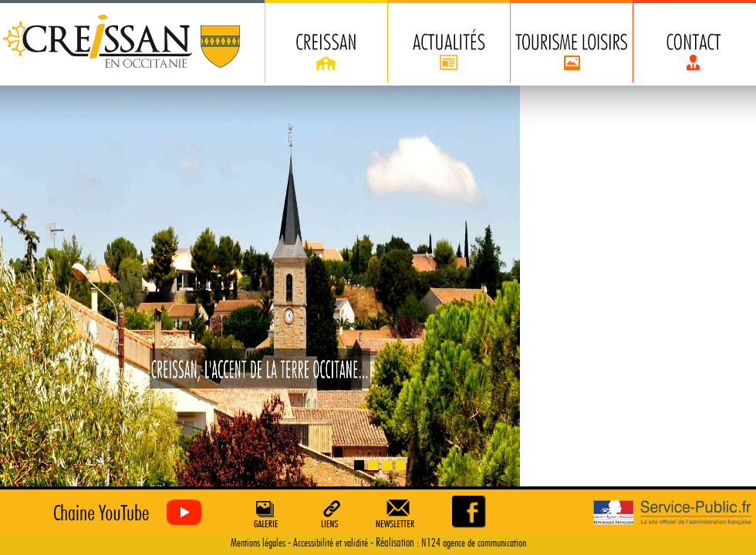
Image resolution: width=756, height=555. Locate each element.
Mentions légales (258, 543)
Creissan (122, 43)
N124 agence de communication (474, 543)
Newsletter (398, 513)
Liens (331, 513)
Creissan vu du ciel (124, 513)
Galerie (264, 513)
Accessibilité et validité (331, 543)
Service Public (672, 513)
